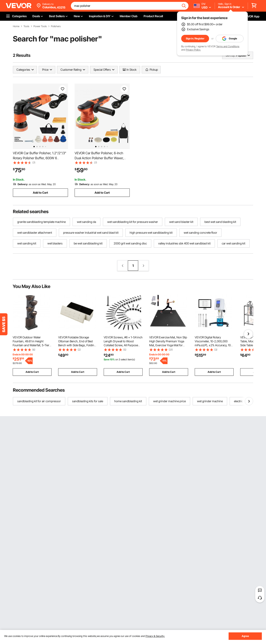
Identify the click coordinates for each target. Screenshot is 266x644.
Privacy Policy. (193, 50)
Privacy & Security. (155, 636)
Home (16, 26)
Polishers (56, 26)
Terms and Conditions (228, 46)
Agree (245, 636)
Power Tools (40, 26)
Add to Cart (40, 193)
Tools (26, 26)
